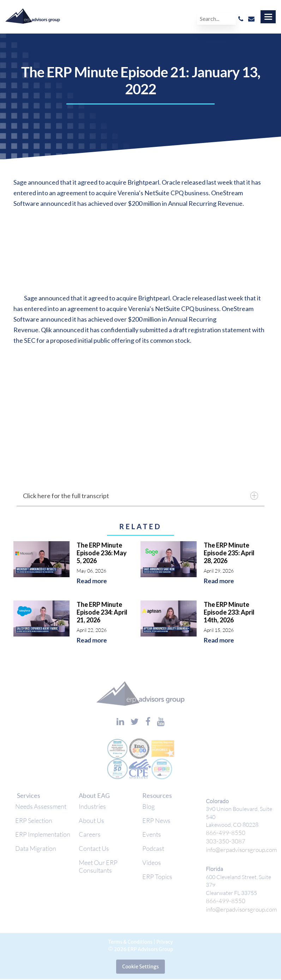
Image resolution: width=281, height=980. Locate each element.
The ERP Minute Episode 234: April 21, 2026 (102, 612)
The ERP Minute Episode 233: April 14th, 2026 (229, 612)
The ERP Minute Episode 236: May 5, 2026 (102, 553)
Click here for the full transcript (140, 496)
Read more (92, 581)
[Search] (216, 19)
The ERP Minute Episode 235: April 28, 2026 (229, 553)
